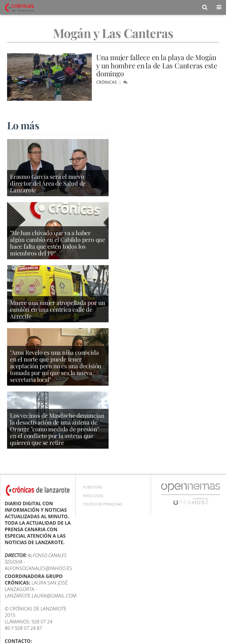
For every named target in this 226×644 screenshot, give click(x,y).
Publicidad (93, 487)
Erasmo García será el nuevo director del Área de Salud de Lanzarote (48, 183)
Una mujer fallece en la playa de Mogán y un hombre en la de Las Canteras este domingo (157, 65)
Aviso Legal (93, 496)
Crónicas (107, 82)
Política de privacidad (103, 504)
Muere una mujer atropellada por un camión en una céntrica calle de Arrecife (58, 309)
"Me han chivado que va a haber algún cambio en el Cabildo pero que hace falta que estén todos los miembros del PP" (58, 243)
